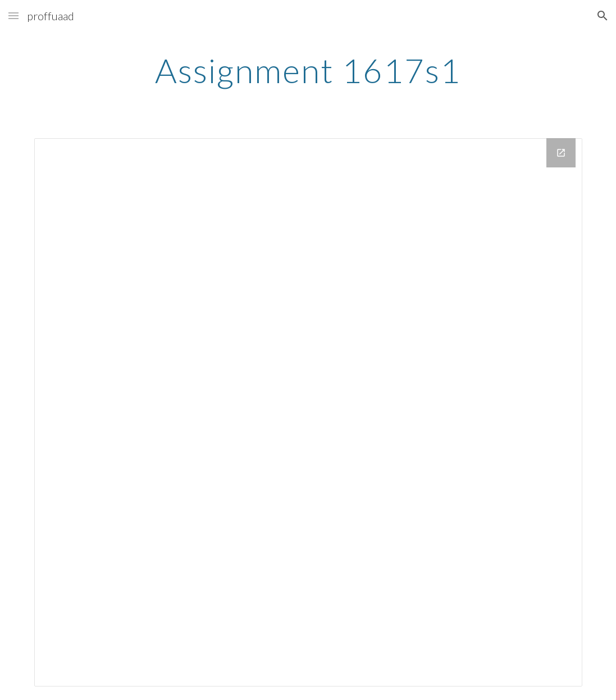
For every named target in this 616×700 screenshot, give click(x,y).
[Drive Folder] (308, 412)
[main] (308, 70)
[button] (13, 15)
